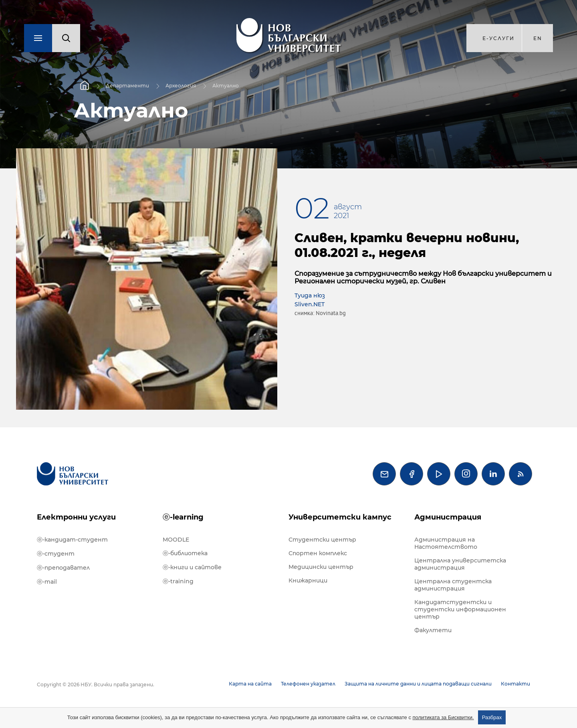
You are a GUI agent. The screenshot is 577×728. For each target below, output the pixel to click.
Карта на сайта (250, 684)
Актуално (226, 86)
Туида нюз (310, 295)
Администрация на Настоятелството (446, 543)
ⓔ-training (178, 581)
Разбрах (492, 717)
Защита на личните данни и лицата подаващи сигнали (418, 684)
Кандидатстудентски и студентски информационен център (460, 609)
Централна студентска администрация (453, 585)
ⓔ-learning (183, 517)
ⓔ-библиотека (185, 553)
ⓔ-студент (56, 554)
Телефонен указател (308, 684)
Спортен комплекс (318, 553)
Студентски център (322, 540)
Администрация (448, 517)
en (538, 38)
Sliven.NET (310, 304)
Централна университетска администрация (460, 564)
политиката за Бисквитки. (443, 717)
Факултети (433, 630)
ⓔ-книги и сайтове (192, 567)
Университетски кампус (340, 517)
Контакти (515, 684)
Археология (181, 86)
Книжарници (308, 580)
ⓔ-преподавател (63, 568)
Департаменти (127, 86)
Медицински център (321, 567)
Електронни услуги (76, 517)
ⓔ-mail (47, 582)
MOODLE (176, 540)
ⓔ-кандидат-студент (72, 540)
